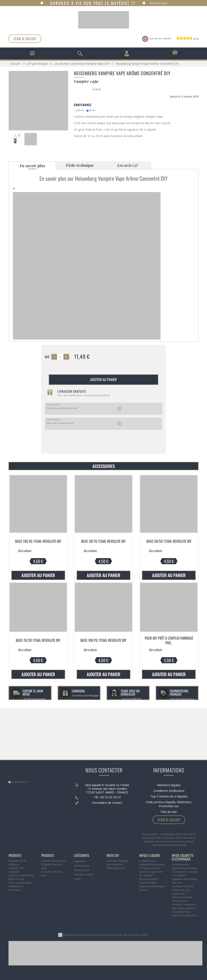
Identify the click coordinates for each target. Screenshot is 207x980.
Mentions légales (169, 785)
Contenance (83, 105)
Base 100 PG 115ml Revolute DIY (103, 640)
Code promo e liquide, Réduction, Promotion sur (169, 804)
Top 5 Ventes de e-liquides (169, 796)
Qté (47, 357)
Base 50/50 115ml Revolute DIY (169, 541)
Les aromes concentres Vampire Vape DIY (82, 64)
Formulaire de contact (107, 803)
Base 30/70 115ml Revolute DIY (103, 541)
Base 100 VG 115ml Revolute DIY (38, 541)
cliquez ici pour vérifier (136, 935)
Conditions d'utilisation (169, 791)
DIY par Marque (37, 64)
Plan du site (169, 812)
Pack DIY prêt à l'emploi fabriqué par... (169, 640)
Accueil (16, 64)
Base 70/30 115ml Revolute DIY (38, 640)
